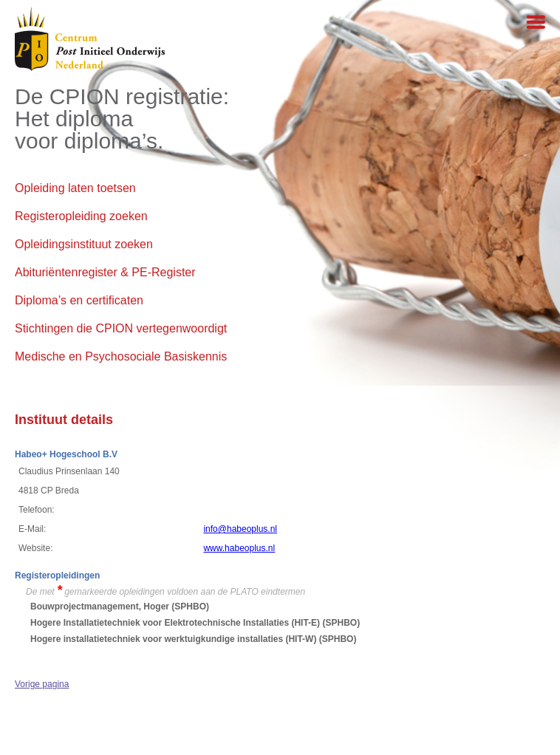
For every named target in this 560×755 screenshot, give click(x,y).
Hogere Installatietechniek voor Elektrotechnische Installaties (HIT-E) (175, 623)
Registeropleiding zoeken (81, 216)
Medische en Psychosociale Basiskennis (121, 356)
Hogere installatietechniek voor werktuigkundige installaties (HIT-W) (173, 639)
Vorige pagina (42, 684)
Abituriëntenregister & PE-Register (105, 272)
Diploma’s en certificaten (79, 300)
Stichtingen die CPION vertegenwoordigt (121, 328)
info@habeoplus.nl (240, 529)
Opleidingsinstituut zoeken (84, 244)
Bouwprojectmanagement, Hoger (100, 607)
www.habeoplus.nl (239, 548)
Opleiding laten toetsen (75, 188)
